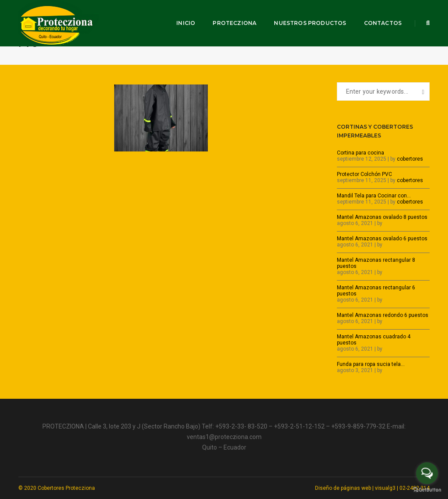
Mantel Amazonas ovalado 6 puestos (382, 239)
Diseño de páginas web (343, 488)
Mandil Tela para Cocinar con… (374, 196)
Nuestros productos (310, 23)
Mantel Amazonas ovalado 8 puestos (382, 217)
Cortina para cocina (360, 153)
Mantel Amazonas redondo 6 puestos (383, 315)
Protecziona (234, 23)
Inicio (186, 23)
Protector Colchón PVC (364, 174)
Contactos (383, 23)
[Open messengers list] (427, 473)
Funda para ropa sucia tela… (371, 364)
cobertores (410, 159)
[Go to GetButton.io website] (427, 490)
